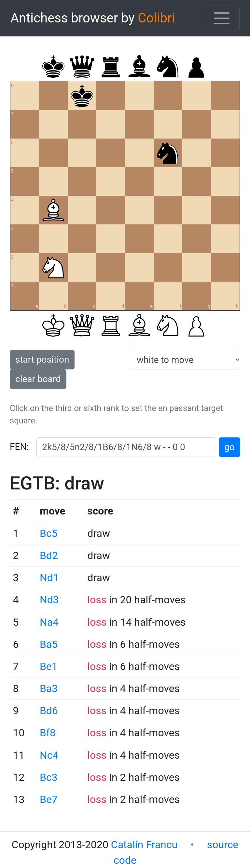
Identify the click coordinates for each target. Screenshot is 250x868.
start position (42, 360)
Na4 (49, 622)
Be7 (49, 799)
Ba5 (49, 644)
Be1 (49, 666)
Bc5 (49, 533)
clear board (38, 379)
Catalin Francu (144, 845)
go (229, 447)
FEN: (19, 447)
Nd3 (49, 600)
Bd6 (49, 711)
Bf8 (48, 733)
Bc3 (49, 777)
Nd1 (49, 578)
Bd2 (49, 555)
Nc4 (49, 755)
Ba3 (49, 688)
